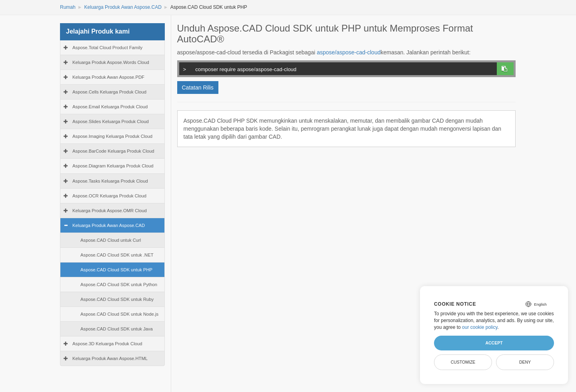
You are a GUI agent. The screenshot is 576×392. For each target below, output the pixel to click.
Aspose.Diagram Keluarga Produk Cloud (113, 166)
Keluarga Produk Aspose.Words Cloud (111, 62)
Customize (463, 362)
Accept (494, 343)
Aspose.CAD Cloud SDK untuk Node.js (119, 314)
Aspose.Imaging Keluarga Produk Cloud (112, 136)
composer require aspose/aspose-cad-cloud (337, 68)
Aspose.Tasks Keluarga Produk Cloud (110, 181)
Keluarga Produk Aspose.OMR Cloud (110, 211)
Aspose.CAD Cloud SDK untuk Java (117, 329)
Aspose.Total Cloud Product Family (107, 48)
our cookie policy (480, 327)
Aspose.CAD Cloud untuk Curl (111, 240)
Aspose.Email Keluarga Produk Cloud (110, 107)
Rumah (68, 7)
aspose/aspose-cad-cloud (349, 52)
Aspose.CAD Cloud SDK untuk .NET (117, 255)
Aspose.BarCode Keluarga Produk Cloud (113, 151)
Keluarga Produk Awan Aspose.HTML (110, 358)
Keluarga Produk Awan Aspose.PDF (108, 77)
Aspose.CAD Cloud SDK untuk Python (119, 285)
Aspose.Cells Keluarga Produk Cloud (109, 92)
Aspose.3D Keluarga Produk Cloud (107, 344)
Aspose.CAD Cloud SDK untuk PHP (116, 270)
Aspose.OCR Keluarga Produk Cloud (109, 196)
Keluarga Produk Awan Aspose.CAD (123, 7)
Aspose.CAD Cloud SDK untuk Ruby (117, 299)
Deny (525, 362)
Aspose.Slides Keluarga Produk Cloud (111, 121)
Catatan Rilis (198, 88)
